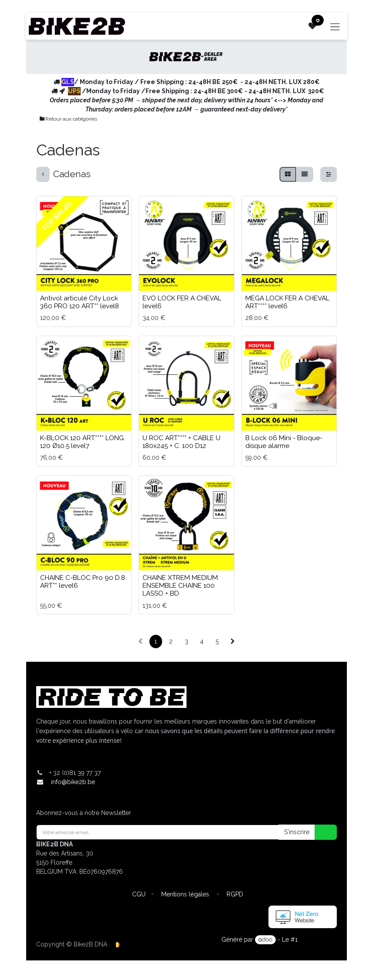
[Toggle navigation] (337, 26)
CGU (139, 894)
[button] (320, 832)
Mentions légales (185, 894)
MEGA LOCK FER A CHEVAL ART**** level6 (287, 302)
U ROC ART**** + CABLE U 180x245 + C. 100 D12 (181, 442)
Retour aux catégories (68, 119)
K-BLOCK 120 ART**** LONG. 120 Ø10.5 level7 (83, 442)
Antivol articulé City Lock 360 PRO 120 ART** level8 (80, 302)
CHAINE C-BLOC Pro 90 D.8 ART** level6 (83, 582)
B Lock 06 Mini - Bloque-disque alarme (284, 442)
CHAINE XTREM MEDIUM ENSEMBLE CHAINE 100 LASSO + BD (180, 586)
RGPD (235, 894)
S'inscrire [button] (297, 832)
